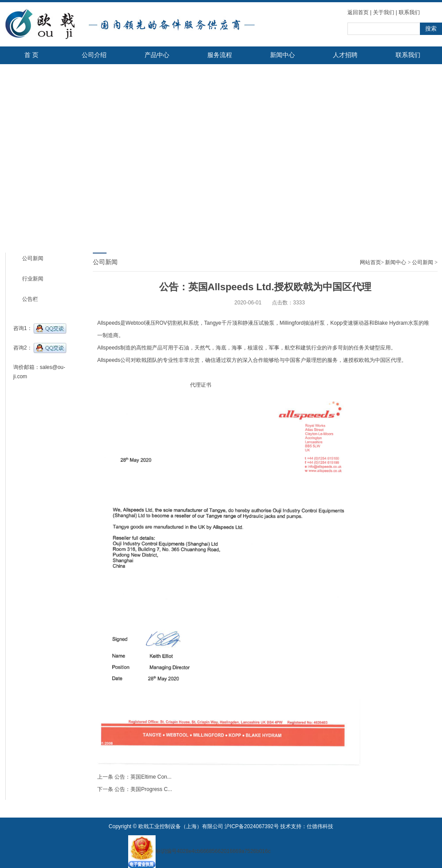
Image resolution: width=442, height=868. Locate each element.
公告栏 (30, 299)
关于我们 (384, 12)
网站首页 (370, 262)
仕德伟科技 (320, 826)
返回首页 (358, 12)
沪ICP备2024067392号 (252, 826)
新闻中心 (396, 262)
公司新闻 (33, 258)
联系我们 (409, 12)
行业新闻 (33, 279)
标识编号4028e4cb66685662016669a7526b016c (199, 851)
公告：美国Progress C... (143, 789)
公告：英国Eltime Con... (143, 777)
